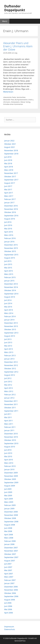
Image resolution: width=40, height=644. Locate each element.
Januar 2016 (9, 242)
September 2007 (11, 557)
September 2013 (11, 333)
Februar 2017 (10, 199)
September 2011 (11, 411)
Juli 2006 (8, 603)
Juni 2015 (8, 264)
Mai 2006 (8, 609)
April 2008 (9, 535)
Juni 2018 (8, 160)
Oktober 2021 (10, 144)
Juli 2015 (8, 261)
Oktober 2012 (10, 368)
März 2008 (9, 538)
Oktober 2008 (10, 518)
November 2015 (11, 248)
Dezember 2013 (11, 323)
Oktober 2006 (10, 593)
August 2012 (10, 375)
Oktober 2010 (10, 440)
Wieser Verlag (25, 102)
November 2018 (11, 150)
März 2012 (9, 391)
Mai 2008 (8, 531)
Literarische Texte (10, 97)
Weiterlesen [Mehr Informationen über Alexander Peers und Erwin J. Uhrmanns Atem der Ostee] (8, 92)
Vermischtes (21, 97)
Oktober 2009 (10, 479)
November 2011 (11, 404)
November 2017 (11, 173)
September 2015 (11, 255)
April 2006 (9, 613)
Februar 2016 (10, 238)
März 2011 (9, 424)
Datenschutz (10, 629)
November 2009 (11, 476)
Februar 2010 (10, 466)
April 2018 (9, 167)
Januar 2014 (9, 320)
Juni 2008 (8, 528)
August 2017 (10, 183)
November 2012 (11, 365)
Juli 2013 (8, 339)
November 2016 (11, 209)
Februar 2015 (10, 277)
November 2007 (11, 551)
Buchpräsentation (21, 100)
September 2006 (11, 596)
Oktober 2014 (10, 290)
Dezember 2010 (11, 434)
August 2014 (10, 297)
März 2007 (9, 577)
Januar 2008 (9, 544)
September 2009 (11, 482)
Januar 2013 (9, 359)
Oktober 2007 (10, 554)
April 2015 (9, 271)
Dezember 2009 (11, 473)
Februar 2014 (10, 316)
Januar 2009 (9, 509)
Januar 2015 (9, 281)
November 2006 (11, 590)
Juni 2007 (8, 567)
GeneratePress (20, 641)
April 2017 (9, 193)
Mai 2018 (8, 163)
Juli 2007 (8, 564)
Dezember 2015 (11, 245)
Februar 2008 (10, 541)
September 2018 (11, 154)
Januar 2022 (9, 141)
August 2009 (10, 486)
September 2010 (11, 443)
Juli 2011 (8, 414)
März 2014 (9, 313)
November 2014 (11, 287)
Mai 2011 (8, 417)
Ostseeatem (15, 102)
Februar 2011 (10, 427)
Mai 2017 (8, 189)
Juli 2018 (8, 157)
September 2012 (11, 372)
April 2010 (9, 460)
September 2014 (11, 294)
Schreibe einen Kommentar (13, 104)
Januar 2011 (9, 430)
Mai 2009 (8, 495)
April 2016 (9, 232)
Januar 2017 (9, 203)
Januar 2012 (9, 398)
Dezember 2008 (11, 512)
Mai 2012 (8, 385)
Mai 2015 (8, 268)
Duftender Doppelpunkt (15, 8)
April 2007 (9, 574)
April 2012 (9, 388)
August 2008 (10, 525)
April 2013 (9, 349)
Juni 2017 (8, 186)
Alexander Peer (9, 100)
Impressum (9, 627)
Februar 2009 (10, 505)
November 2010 (11, 437)
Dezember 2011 (11, 401)
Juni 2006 (8, 606)
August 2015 (10, 258)
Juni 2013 (8, 342)
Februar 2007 (10, 580)
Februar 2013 (10, 355)
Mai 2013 (8, 346)
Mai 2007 (8, 570)
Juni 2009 (8, 492)
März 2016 (9, 235)
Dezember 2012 (11, 362)
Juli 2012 (8, 378)
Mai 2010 (8, 456)
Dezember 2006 (11, 587)
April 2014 (9, 310)
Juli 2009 (8, 489)
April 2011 (9, 421)
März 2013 (9, 352)
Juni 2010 (8, 453)
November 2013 (11, 326)
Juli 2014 (8, 300)
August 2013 (10, 336)
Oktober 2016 (10, 212)
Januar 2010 (9, 469)
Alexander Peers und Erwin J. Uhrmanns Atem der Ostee (18, 46)
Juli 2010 (8, 450)
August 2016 (10, 219)
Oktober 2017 (10, 176)
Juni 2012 (8, 382)
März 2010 (9, 463)
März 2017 (9, 196)
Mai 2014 (8, 307)
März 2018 (9, 170)
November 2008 (11, 515)
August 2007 (10, 561)
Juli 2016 (8, 222)
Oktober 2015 (10, 251)
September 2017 (11, 180)
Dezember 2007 (11, 548)
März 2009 (9, 502)
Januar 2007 (9, 583)
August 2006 (10, 600)
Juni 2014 (8, 303)
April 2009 (9, 499)
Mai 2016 (8, 229)
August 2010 (10, 447)
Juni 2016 (8, 225)
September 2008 (11, 522)
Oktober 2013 (10, 329)
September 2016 (11, 216)
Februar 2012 (10, 395)
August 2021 (10, 147)
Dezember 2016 (11, 206)
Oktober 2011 (10, 408)
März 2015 (9, 274)
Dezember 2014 (11, 284)
